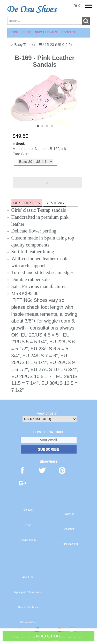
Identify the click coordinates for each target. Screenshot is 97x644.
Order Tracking (69, 544)
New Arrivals (46, 32)
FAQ (28, 525)
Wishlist (69, 514)
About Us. (28, 577)
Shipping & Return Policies (28, 592)
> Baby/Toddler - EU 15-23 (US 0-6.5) (42, 45)
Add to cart (48, 636)
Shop (27, 32)
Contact (68, 32)
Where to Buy (28, 622)
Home (14, 32)
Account (69, 529)
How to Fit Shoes (28, 607)
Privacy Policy (28, 540)
